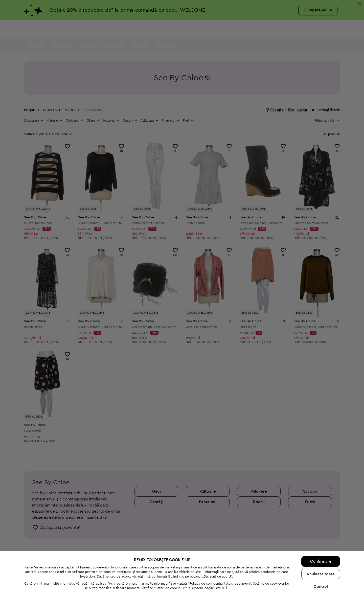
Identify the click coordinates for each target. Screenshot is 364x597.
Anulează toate (321, 552)
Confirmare (321, 539)
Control (321, 564)
